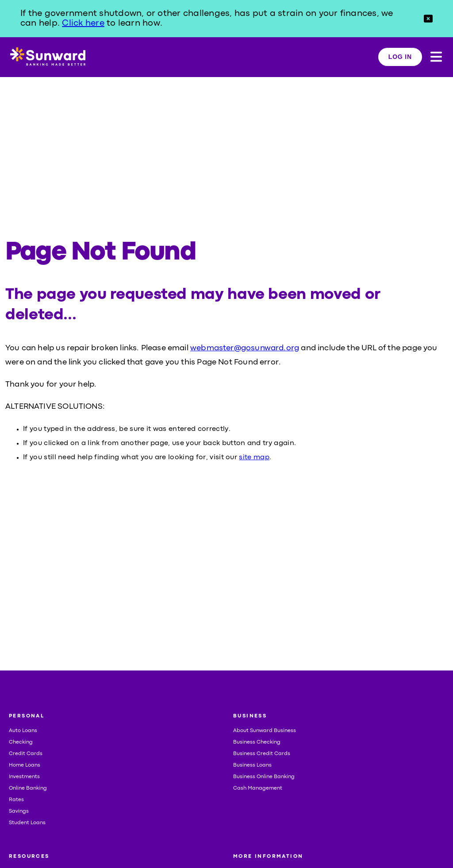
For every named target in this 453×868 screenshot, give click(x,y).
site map (254, 457)
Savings (19, 811)
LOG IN (400, 57)
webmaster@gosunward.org (245, 348)
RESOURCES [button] (29, 856)
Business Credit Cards (262, 754)
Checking (21, 742)
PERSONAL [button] (27, 716)
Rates (16, 800)
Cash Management (258, 788)
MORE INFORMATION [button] (268, 856)
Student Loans (27, 823)
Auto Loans (23, 731)
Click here (83, 23)
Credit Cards (26, 754)
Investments (24, 777)
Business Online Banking (264, 777)
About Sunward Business (265, 731)
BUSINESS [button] (250, 716)
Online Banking (28, 788)
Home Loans (25, 765)
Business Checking (257, 742)
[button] (428, 19)
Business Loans (252, 765)
